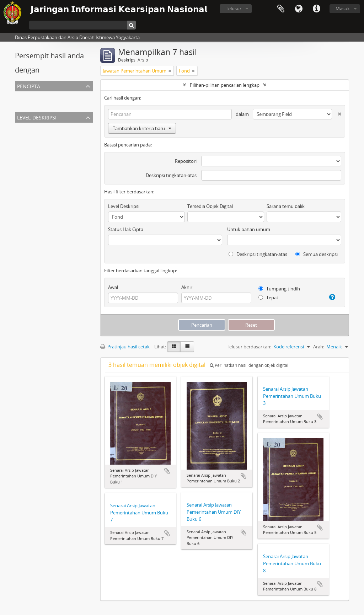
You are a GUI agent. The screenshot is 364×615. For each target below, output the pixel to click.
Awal (113, 287)
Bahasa (299, 9)
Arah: (319, 347)
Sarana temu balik (286, 206)
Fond (22, 135)
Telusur (234, 9)
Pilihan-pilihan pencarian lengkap (225, 85)
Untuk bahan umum (249, 229)
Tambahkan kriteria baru (142, 128)
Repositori (186, 161)
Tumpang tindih (279, 289)
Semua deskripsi (317, 254)
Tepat (268, 298)
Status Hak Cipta (126, 229)
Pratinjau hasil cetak (125, 347)
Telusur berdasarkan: (249, 347)
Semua (24, 96)
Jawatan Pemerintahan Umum (48, 104)
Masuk (343, 9)
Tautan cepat (316, 9)
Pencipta (29, 85)
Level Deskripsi (37, 117)
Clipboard (281, 9)
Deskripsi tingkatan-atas (171, 175)
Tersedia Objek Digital (210, 206)
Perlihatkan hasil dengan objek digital (249, 365)
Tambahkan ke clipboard (167, 471)
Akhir (187, 287)
